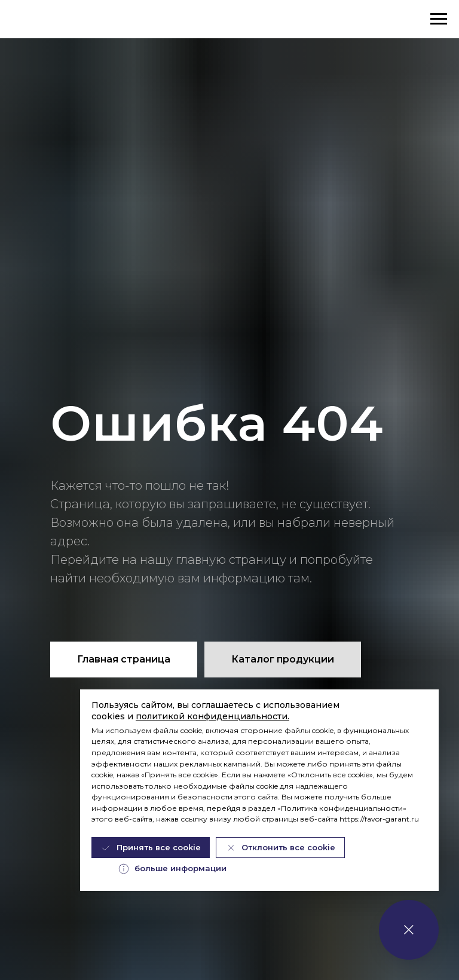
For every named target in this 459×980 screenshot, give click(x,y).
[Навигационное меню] (439, 19)
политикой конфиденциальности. (212, 716)
